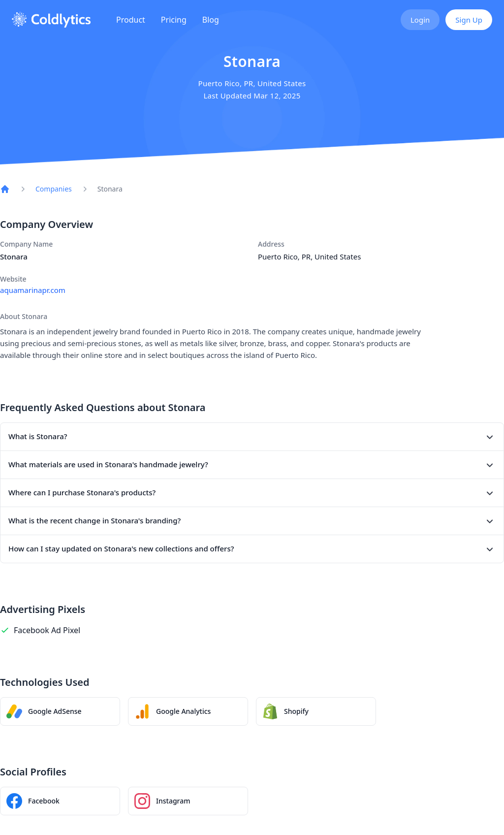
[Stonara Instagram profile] (188, 801)
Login (420, 20)
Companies (54, 189)
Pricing (174, 20)
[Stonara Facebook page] (60, 801)
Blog (211, 20)
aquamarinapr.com (33, 290)
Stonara (110, 189)
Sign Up (469, 20)
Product (131, 20)
